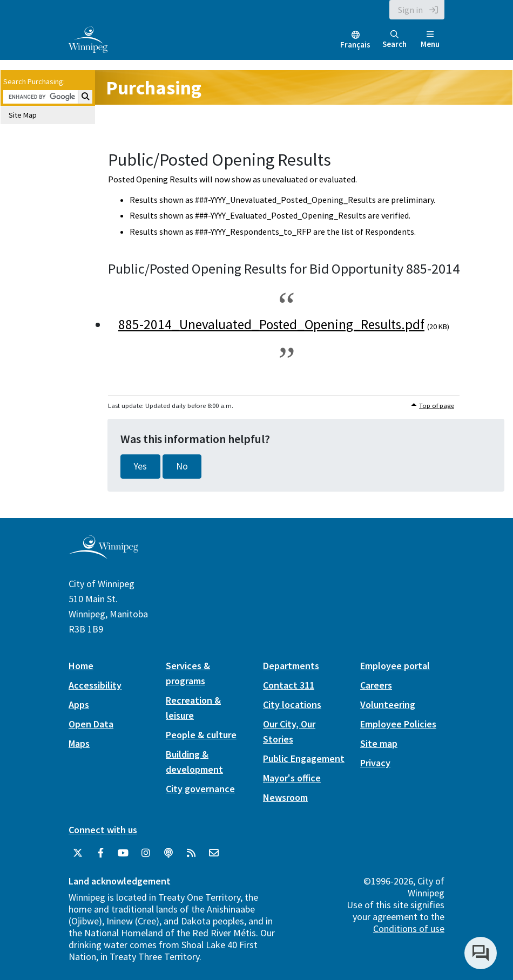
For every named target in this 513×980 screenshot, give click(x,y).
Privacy (375, 763)
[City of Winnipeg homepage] (103, 554)
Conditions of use (409, 928)
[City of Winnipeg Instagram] (146, 853)
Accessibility (95, 685)
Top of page (437, 406)
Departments (291, 666)
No (182, 466)
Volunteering (388, 705)
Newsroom (285, 797)
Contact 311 (289, 685)
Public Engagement (304, 758)
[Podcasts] (168, 853)
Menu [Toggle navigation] (430, 40)
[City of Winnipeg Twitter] (78, 853)
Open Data (91, 724)
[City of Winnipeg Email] (214, 853)
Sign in (410, 10)
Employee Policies (398, 724)
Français (355, 45)
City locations (292, 705)
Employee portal (395, 666)
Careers (376, 685)
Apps (79, 705)
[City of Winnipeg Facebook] (100, 853)
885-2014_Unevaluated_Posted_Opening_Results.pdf (271, 324)
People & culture (201, 735)
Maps (79, 743)
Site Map (23, 115)
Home (81, 666)
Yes (140, 466)
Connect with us (103, 830)
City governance (200, 789)
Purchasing (154, 88)
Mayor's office (292, 778)
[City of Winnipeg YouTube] (123, 853)
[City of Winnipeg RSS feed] (191, 853)
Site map (379, 743)
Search (394, 40)
